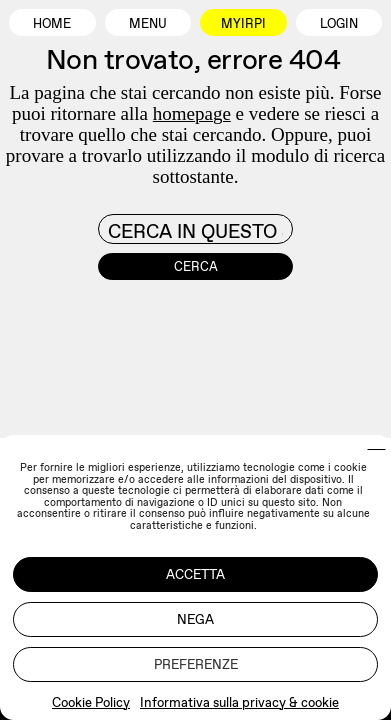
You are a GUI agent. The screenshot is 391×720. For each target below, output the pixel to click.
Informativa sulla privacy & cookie (239, 702)
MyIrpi (243, 23)
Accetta (195, 574)
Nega (195, 619)
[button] (376, 449)
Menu (148, 23)
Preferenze (196, 664)
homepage (192, 113)
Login (339, 23)
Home (52, 23)
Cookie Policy (91, 702)
